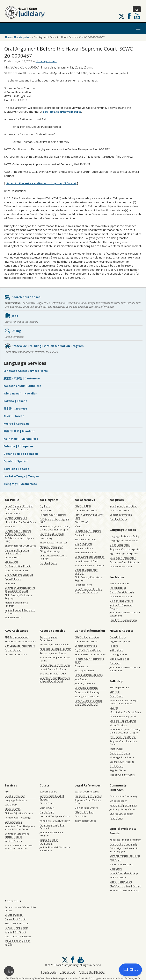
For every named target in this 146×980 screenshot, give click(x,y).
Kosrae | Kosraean (16, 424)
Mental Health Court (121, 882)
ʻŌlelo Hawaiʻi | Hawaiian (20, 393)
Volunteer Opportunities (123, 805)
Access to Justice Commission (49, 639)
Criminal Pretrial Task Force (125, 856)
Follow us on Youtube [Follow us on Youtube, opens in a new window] (137, 16)
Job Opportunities (84, 670)
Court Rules (81, 816)
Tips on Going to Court (122, 775)
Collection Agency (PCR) (123, 716)
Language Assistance (16, 800)
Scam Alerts (11, 562)
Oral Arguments (83, 544)
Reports (114, 646)
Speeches (115, 663)
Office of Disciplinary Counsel (86, 571)
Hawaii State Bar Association (90, 565)
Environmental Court (121, 864)
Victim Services (118, 725)
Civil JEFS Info (82, 522)
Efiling (13, 331)
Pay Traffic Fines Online (88, 650)
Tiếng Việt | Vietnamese (20, 484)
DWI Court (115, 860)
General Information (86, 510)
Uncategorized (23, 37)
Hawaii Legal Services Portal (55, 665)
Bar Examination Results (18, 566)
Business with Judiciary (87, 692)
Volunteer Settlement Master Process (17, 835)
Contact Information (16, 518)
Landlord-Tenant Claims (123, 721)
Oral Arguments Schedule (19, 575)
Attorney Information (51, 547)
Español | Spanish (16, 461)
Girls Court (116, 869)
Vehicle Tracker (13, 841)
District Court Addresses (18, 936)
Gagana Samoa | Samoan (21, 454)
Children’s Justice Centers (19, 813)
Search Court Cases (22, 297)
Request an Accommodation (20, 641)
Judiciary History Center (123, 809)
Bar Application (83, 535)
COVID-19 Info (12, 513)
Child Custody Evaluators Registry (18, 597)
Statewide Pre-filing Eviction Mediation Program (44, 346)
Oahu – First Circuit (15, 919)
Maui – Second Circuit (17, 923)
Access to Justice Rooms (53, 653)
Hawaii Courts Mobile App (89, 675)
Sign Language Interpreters (125, 553)
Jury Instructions (84, 548)
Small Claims (116, 766)
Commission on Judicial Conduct (52, 827)
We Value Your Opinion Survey (18, 942)
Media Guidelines (119, 583)
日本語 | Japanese (15, 409)
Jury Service (81, 679)
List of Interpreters (120, 545)
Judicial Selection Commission (49, 841)
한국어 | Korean (14, 416)
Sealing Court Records (87, 696)
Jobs (11, 316)
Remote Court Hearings (53, 515)
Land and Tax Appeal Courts (55, 816)
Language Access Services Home (26, 371)
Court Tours (116, 818)
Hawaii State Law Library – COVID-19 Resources (124, 702)
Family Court (47, 812)
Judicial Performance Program (16, 604)
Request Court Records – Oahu (123, 743)
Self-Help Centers (119, 687)
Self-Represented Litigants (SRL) (19, 540)
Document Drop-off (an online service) (17, 551)
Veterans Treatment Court (124, 890)
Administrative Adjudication (55, 821)
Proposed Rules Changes (88, 796)
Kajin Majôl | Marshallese (21, 439)
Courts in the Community (123, 796)
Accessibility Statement (92, 972)
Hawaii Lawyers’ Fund (86, 561)
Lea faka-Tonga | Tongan (21, 476)
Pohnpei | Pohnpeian (18, 446)
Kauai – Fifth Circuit (15, 932)
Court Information (120, 510)
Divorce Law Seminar (16, 570)
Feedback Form (13, 617)
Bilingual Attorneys (50, 551)
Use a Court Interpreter (123, 558)
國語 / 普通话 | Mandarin (19, 431)
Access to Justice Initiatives (54, 644)
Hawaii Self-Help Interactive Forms (55, 659)
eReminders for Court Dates (20, 522)
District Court (47, 808)
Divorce (114, 708)
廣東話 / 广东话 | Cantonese (22, 378)
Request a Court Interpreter (125, 549)
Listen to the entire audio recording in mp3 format (41, 183)
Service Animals (13, 650)
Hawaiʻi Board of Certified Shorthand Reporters (19, 508)
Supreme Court (48, 792)
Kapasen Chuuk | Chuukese (22, 386)
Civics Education (118, 801)
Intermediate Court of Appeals (52, 797)
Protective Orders (120, 753)
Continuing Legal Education (90, 557)
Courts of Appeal (14, 915)
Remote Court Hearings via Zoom (89, 660)
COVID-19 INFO (83, 506)
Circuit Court (47, 803)
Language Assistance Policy (124, 536)
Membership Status (85, 552)
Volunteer (10, 583)
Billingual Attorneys (85, 539)
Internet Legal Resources (53, 543)
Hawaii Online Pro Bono (53, 669)
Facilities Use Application (123, 620)
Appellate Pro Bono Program (56, 649)
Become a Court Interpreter (125, 562)
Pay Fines (10, 526)
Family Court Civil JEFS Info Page (89, 516)
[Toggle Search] (137, 9)
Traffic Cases (116, 749)
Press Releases (13, 579)
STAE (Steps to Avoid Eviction (125, 886)
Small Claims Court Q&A (53, 674)
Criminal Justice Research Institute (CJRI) (124, 850)
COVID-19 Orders (84, 812)
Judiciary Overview (85, 683)
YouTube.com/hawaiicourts (62, 112)
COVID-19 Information (87, 637)
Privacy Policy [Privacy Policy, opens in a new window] (49, 972)
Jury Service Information (123, 506)
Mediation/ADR (13, 809)
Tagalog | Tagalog (16, 469)
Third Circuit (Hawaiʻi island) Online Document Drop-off (55, 528)
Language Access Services (124, 540)
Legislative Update (120, 641)
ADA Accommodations (17, 637)
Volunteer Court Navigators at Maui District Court (20, 589)
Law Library (46, 538)
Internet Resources (85, 821)
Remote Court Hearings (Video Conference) (18, 532)
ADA (7, 792)
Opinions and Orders (121, 601)
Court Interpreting (15, 796)
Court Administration (86, 688)
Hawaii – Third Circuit (16, 928)
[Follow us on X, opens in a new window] (122, 16)
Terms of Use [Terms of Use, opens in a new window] (68, 972)
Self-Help (115, 692)
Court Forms (12, 557)
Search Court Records (52, 534)
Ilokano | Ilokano (15, 401)
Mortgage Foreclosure (122, 757)
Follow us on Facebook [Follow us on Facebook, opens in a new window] (129, 16)
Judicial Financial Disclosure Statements (20, 612)
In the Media (116, 650)
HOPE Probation (118, 877)
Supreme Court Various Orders (88, 802)
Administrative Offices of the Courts (20, 909)
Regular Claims (118, 770)
